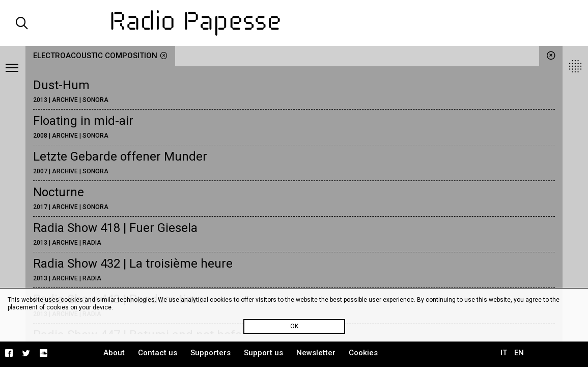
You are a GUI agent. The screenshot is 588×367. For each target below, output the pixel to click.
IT (504, 353)
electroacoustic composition (100, 56)
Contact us (158, 353)
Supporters (211, 353)
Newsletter (316, 353)
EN (519, 353)
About (114, 353)
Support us (263, 353)
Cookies (363, 353)
